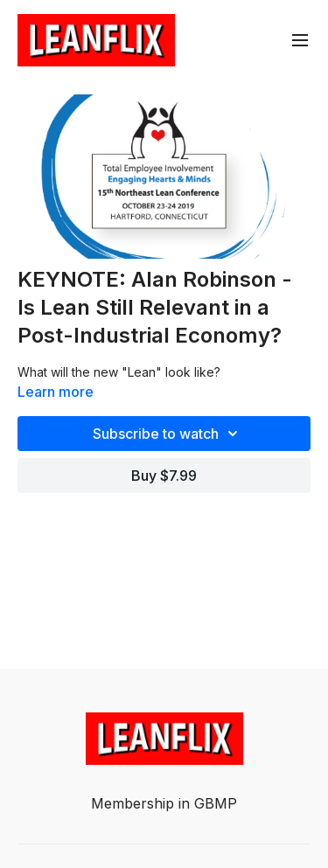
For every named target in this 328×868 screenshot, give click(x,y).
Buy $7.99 (164, 476)
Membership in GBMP (164, 803)
